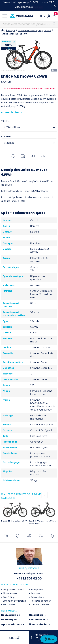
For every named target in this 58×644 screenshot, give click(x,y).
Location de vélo (40, 605)
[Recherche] (29, 24)
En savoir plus (12, 113)
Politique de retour (41, 601)
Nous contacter (39, 624)
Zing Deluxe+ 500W (14, 521)
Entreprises (37, 590)
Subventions (37, 597)
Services (35, 593)
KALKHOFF (6, 82)
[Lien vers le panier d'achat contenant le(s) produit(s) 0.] (54, 16)
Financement (10, 593)
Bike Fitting (9, 597)
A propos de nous (12, 624)
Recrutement (37, 620)
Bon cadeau (9, 605)
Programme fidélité (13, 590)
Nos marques (9, 620)
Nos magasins (10, 615)
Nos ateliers (36, 615)
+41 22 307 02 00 (29, 578)
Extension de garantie (14, 601)
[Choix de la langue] (43, 16)
